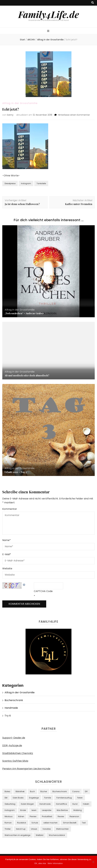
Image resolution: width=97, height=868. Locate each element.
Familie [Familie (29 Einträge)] (48, 798)
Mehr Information (55, 863)
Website (7, 568)
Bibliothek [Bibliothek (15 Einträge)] (20, 791)
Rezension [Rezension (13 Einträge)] (74, 816)
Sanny (10, 115)
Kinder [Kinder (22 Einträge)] (23, 810)
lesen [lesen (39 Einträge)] (34, 810)
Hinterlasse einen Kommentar (74, 115)
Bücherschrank (14, 700)
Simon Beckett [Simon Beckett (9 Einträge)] (70, 823)
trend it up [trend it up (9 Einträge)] (21, 829)
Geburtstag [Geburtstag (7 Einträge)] (10, 804)
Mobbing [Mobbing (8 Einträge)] (78, 810)
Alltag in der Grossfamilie (20, 103)
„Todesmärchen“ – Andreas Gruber (24, 313)
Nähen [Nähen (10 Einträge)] (21, 816)
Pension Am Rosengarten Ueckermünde (26, 769)
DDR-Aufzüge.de (12, 745)
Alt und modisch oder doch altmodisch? (27, 375)
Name (7, 540)
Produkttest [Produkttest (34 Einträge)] (47, 816)
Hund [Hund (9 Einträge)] (75, 804)
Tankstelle (41, 183)
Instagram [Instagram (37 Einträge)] (10, 810)
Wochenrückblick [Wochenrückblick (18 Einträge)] (57, 835)
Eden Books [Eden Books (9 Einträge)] (18, 798)
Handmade (11, 708)
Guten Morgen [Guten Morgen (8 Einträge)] (27, 804)
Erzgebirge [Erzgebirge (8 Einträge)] (34, 798)
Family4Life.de (49, 14)
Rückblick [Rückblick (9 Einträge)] (22, 823)
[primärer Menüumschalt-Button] (49, 31)
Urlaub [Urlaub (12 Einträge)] (34, 829)
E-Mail (7, 554)
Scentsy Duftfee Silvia (15, 761)
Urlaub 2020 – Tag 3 (16, 472)
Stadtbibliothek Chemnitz (18, 753)
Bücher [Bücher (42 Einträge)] (44, 791)
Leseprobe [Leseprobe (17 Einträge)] (47, 810)
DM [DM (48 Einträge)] (6, 798)
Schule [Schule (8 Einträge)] (35, 823)
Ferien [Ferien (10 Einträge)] (80, 798)
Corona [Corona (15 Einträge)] (76, 791)
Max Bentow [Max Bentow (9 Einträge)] (62, 810)
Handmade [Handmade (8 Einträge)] (45, 804)
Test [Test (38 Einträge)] (84, 823)
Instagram (26, 183)
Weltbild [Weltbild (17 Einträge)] (40, 835)
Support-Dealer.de (14, 738)
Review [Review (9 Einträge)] (61, 816)
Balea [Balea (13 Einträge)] (7, 791)
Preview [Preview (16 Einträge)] (33, 816)
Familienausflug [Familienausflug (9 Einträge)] (64, 798)
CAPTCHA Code (43, 591)
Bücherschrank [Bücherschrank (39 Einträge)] (60, 791)
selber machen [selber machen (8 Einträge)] (50, 823)
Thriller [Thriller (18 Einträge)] (8, 829)
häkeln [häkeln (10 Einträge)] (86, 804)
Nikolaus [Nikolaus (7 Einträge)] (9, 816)
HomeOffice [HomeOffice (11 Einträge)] (61, 804)
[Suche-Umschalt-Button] (93, 3)
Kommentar (10, 509)
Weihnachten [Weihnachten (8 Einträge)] (62, 829)
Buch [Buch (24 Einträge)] (32, 791)
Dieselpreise (10, 183)
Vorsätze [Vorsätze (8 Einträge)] (47, 829)
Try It (8, 716)
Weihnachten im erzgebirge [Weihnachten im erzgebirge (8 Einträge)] (17, 835)
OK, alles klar (40, 863)
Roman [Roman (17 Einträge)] (8, 823)
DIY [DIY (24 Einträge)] (86, 791)
